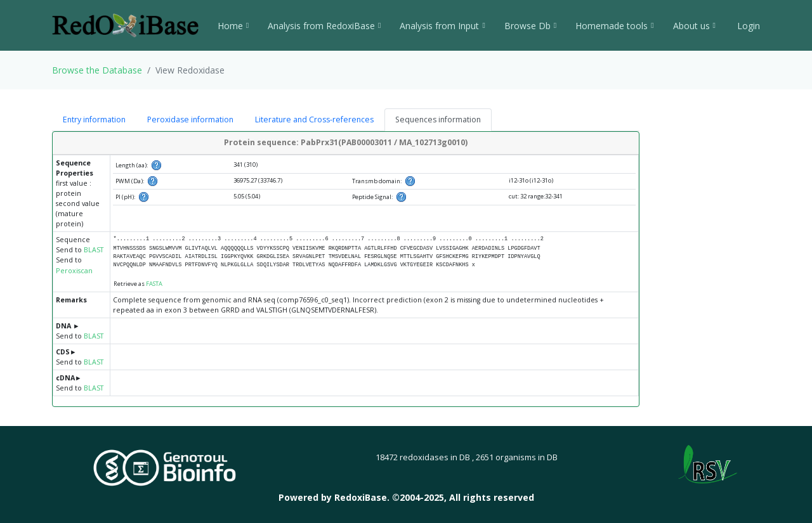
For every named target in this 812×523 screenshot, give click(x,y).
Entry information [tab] (94, 119)
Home (233, 26)
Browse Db (530, 26)
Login (747, 26)
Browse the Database (97, 70)
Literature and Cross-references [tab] (314, 119)
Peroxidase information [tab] (190, 119)
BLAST (94, 250)
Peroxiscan (74, 271)
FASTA (154, 284)
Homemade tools (614, 26)
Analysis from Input (442, 26)
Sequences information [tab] (438, 119)
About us (694, 26)
